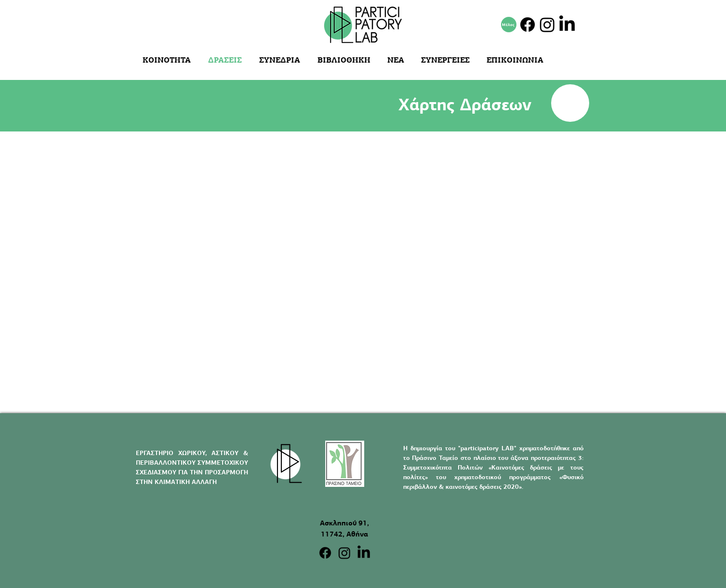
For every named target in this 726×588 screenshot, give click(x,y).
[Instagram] (547, 25)
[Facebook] (528, 25)
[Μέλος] (509, 25)
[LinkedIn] (567, 25)
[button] (345, 60)
